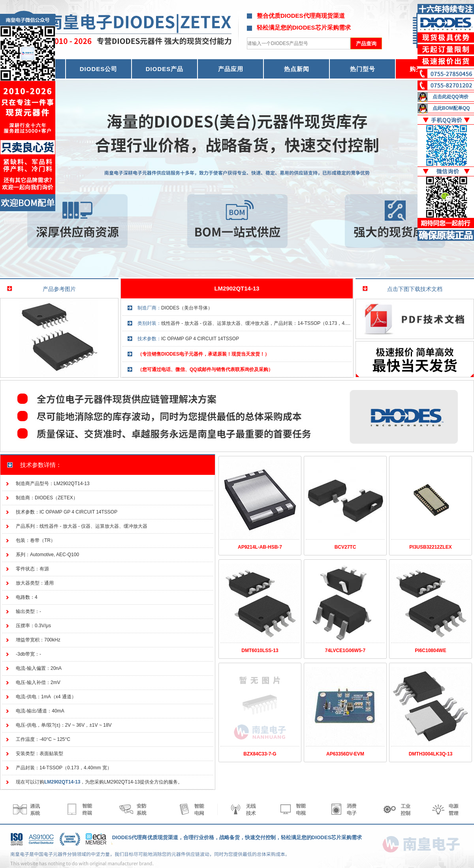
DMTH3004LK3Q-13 (431, 754)
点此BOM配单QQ (451, 108)
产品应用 (231, 69)
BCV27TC (345, 547)
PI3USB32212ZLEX (430, 547)
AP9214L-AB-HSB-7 (260, 547)
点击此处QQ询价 (450, 97)
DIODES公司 (99, 69)
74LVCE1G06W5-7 (345, 651)
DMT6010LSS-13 (260, 651)
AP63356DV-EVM (345, 754)
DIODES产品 (165, 69)
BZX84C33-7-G (260, 754)
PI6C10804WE (430, 651)
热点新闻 (297, 69)
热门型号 (363, 69)
